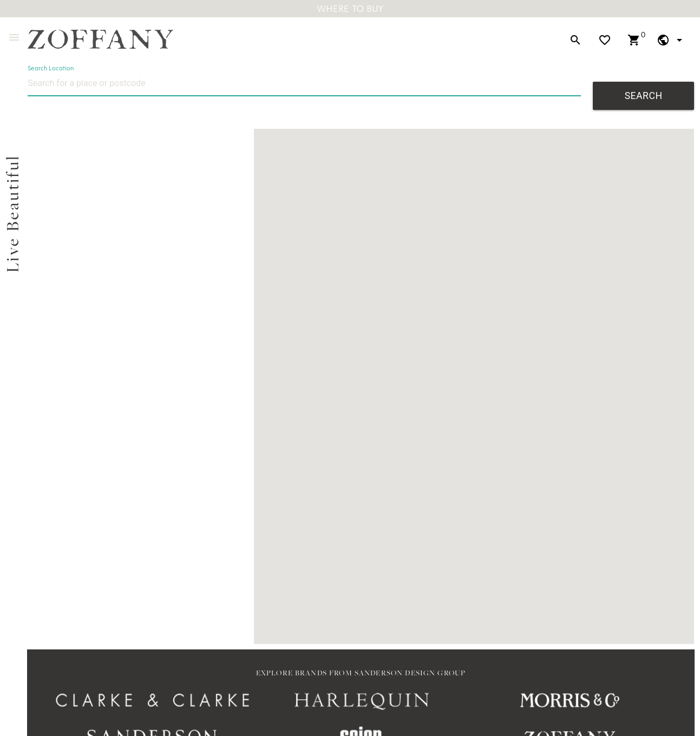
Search (644, 96)
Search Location (51, 68)
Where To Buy (350, 8)
